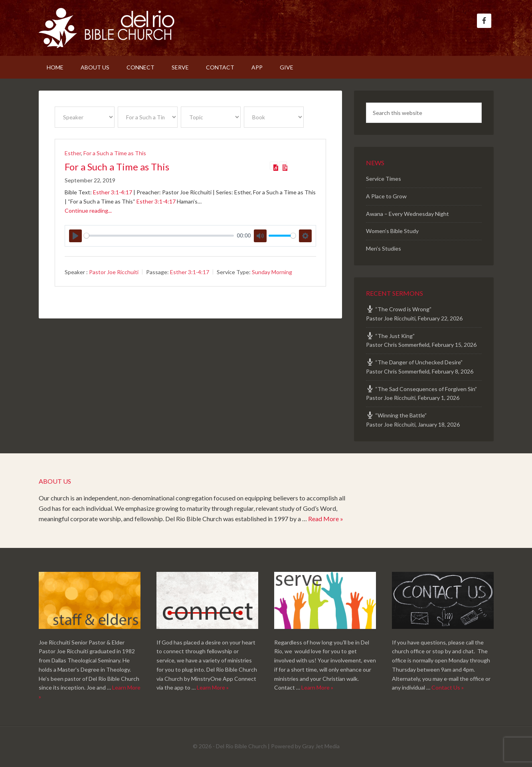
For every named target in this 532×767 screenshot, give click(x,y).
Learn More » (213, 687)
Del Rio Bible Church (107, 28)
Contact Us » (448, 687)
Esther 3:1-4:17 (113, 192)
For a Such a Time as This (115, 153)
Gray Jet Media (321, 746)
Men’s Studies (384, 248)
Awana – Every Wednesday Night (407, 214)
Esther (73, 153)
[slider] (159, 236)
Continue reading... (88, 211)
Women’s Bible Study (392, 231)
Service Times (384, 179)
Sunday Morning (272, 272)
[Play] (75, 236)
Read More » (326, 519)
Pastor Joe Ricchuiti (114, 272)
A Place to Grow (386, 196)
